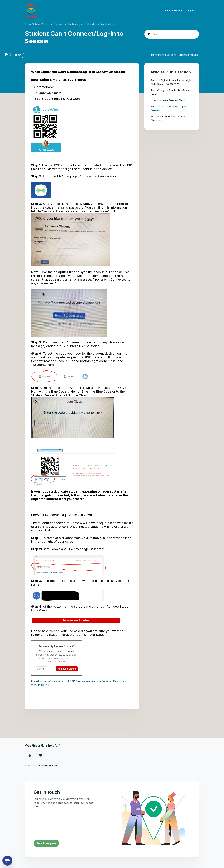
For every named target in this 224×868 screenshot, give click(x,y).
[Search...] (172, 34)
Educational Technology (68, 24)
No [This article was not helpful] (40, 755)
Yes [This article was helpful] (29, 755)
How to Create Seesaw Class (168, 100)
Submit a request (175, 10)
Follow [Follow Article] (17, 55)
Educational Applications (100, 24)
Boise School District (37, 24)
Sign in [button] (192, 10)
